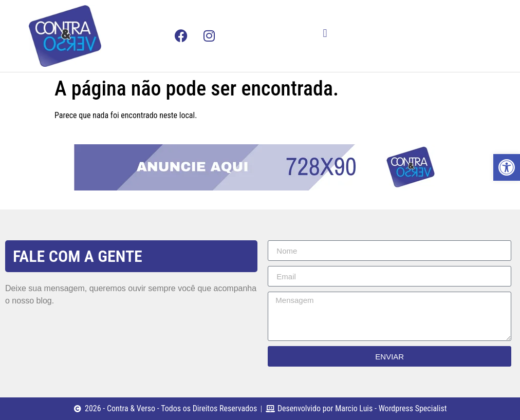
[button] (325, 33)
